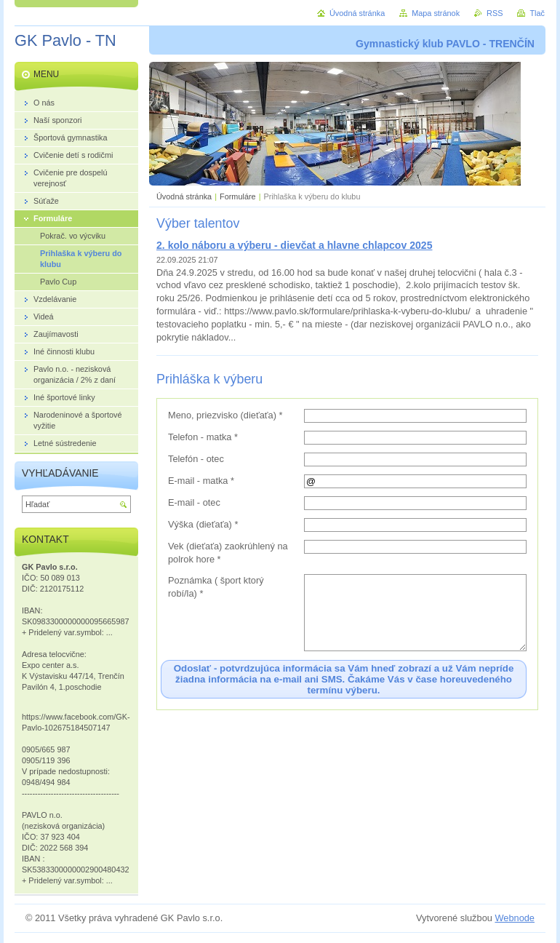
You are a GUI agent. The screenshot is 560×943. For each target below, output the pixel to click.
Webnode (515, 918)
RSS (495, 13)
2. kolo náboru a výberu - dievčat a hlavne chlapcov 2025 (294, 245)
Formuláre (238, 196)
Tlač (537, 13)
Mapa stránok (436, 13)
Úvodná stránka (184, 196)
